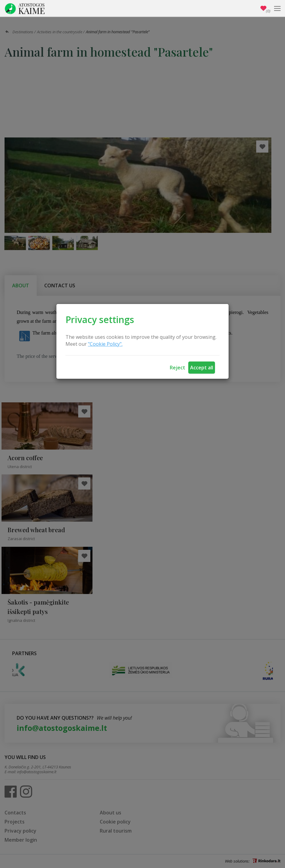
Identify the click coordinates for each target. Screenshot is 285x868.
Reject (178, 368)
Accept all (202, 368)
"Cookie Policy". (105, 344)
